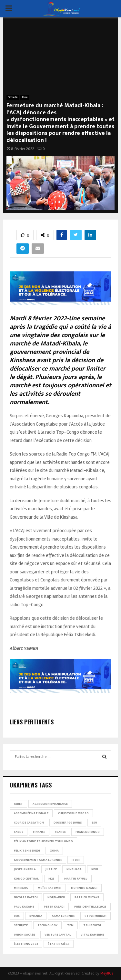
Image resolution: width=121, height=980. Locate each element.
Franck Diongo (88, 832)
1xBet (18, 804)
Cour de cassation (29, 823)
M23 (51, 879)
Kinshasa (74, 869)
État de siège (59, 944)
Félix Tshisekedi (27, 851)
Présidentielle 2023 (90, 907)
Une (25, 97)
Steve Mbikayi (96, 916)
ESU (94, 823)
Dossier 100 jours (68, 823)
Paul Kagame (24, 907)
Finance (39, 832)
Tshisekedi (92, 925)
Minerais (21, 888)
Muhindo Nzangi (84, 888)
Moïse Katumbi (50, 888)
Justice (51, 869)
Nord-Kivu (56, 897)
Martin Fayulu (76, 879)
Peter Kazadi (54, 907)
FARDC (19, 832)
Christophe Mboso (73, 813)
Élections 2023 (26, 944)
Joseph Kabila (25, 869)
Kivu (95, 869)
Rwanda (36, 916)
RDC (17, 916)
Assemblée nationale (31, 813)
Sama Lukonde (63, 916)
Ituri (76, 860)
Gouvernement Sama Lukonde (38, 860)
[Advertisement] (60, 59)
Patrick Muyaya (87, 897)
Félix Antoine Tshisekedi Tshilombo (43, 841)
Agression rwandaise (50, 804)
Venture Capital (58, 935)
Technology (47, 925)
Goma (54, 851)
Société (13, 97)
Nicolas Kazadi (26, 897)
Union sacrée (24, 935)
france (60, 832)
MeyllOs (107, 973)
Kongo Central (26, 879)
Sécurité (21, 925)
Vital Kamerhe (92, 935)
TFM (70, 925)
